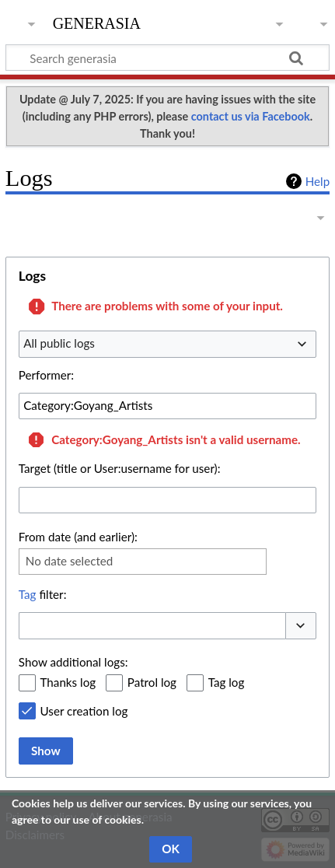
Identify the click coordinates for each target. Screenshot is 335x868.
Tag (28, 594)
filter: (43, 594)
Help (318, 181)
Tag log (227, 682)
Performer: (46, 375)
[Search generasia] (167, 58)
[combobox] (167, 344)
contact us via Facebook (251, 116)
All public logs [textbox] (59, 343)
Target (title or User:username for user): (120, 468)
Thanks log (68, 682)
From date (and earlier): (78, 537)
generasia (97, 21)
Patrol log (152, 682)
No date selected (70, 561)
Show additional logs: (73, 662)
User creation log (84, 711)
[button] (301, 626)
